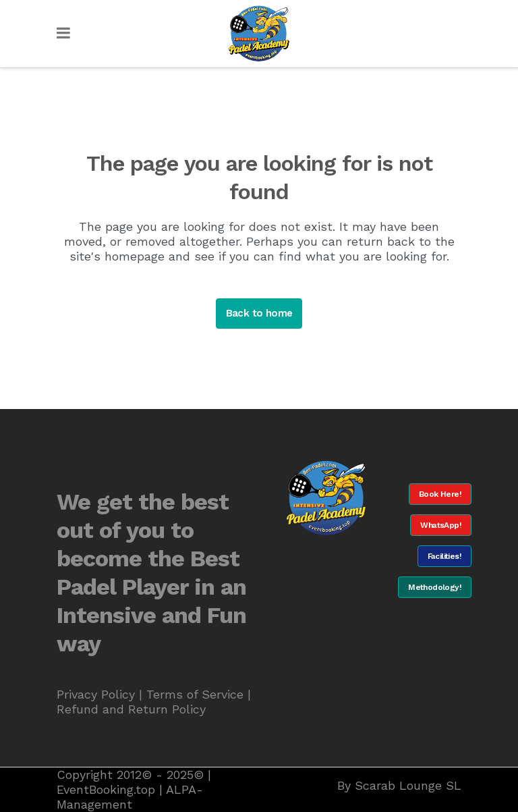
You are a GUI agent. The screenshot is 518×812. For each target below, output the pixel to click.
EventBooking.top (106, 789)
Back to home (259, 313)
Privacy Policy (96, 694)
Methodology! (435, 587)
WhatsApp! (441, 525)
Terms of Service (195, 694)
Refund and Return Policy (131, 709)
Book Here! (440, 494)
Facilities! (444, 556)
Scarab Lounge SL (408, 785)
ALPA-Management (130, 797)
